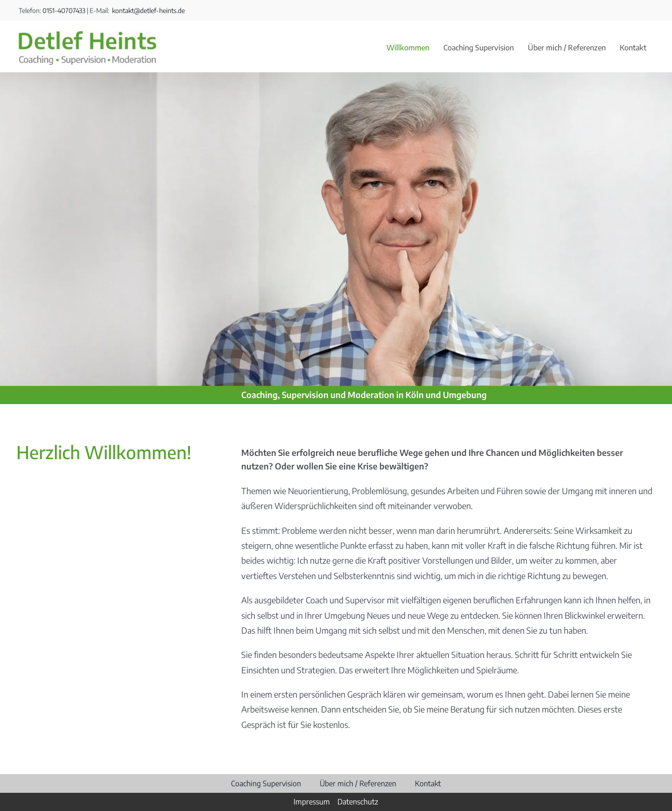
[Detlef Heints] (88, 34)
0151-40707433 (64, 10)
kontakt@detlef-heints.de (148, 10)
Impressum (312, 802)
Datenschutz (358, 802)
